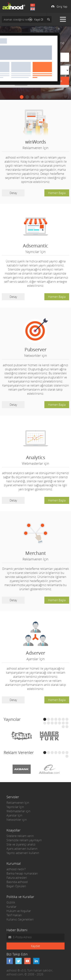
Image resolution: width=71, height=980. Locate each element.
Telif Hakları (14, 915)
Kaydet (35, 946)
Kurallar (11, 907)
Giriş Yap (62, 6)
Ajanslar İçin (14, 815)
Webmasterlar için (18, 811)
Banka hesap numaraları (22, 873)
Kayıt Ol (39, 19)
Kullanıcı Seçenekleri (20, 919)
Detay (13, 193)
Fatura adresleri (17, 878)
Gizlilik (11, 902)
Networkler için (17, 820)
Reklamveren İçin (18, 803)
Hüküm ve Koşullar (19, 911)
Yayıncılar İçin (15, 807)
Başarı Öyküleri (16, 886)
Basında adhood (17, 882)
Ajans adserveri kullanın (22, 849)
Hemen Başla (57, 193)
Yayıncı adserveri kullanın (23, 853)
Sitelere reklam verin (20, 836)
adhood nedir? (16, 869)
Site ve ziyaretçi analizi (21, 844)
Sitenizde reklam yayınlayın (24, 840)
